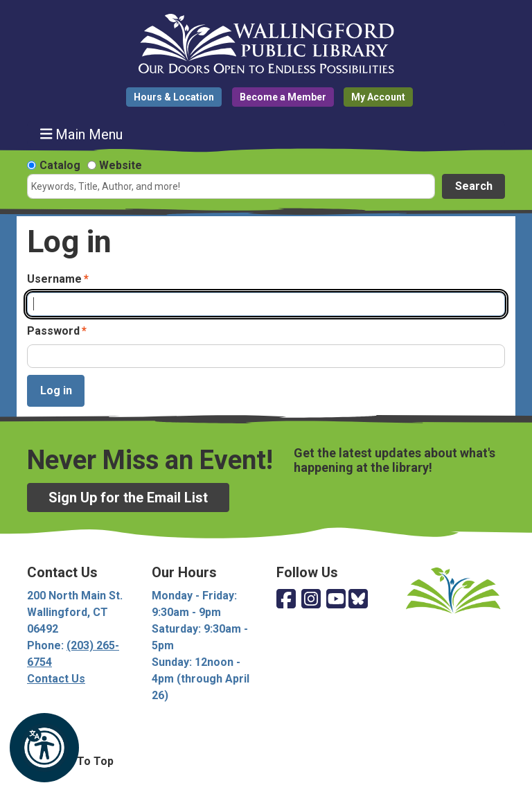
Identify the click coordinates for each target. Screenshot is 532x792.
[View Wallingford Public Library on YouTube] (336, 600)
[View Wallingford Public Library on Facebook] (286, 600)
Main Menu (82, 134)
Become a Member (283, 97)
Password (53, 331)
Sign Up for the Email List (128, 498)
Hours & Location (174, 97)
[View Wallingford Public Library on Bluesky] (358, 600)
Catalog (60, 165)
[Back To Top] (266, 762)
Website (121, 165)
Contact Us (56, 679)
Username (54, 279)
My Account (378, 97)
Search (474, 186)
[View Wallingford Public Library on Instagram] (311, 600)
